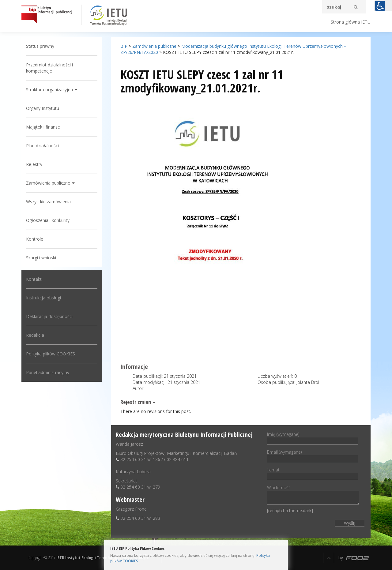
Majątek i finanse (43, 127)
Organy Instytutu (43, 108)
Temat (313, 473)
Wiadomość (313, 495)
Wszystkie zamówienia (48, 202)
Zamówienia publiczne (48, 183)
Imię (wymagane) (313, 437)
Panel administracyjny (48, 372)
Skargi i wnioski (41, 258)
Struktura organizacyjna (49, 90)
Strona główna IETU (351, 22)
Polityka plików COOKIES (51, 354)
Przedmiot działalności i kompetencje (49, 68)
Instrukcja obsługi (43, 298)
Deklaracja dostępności (49, 316)
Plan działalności (42, 146)
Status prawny (40, 46)
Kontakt (34, 279)
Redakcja (35, 335)
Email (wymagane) (313, 455)
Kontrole (35, 239)
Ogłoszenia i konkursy (48, 220)
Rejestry (34, 164)
